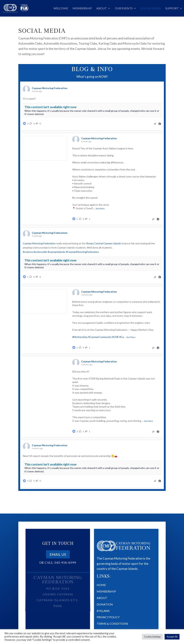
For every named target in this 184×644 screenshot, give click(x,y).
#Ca (122, 337)
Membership (82, 8)
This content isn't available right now (50, 107)
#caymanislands (56, 252)
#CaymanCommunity (100, 337)
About (102, 8)
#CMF (115, 337)
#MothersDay (80, 337)
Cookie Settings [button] (152, 637)
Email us (58, 559)
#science (28, 252)
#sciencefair (40, 252)
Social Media (151, 8)
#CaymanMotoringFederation (82, 252)
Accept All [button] (172, 637)
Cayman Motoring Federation (39, 243)
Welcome (61, 8)
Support (172, 8)
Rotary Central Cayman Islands (104, 243)
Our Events (124, 8)
